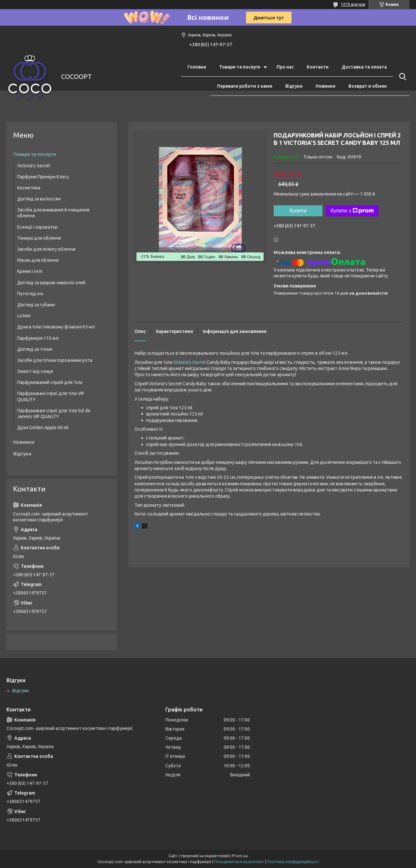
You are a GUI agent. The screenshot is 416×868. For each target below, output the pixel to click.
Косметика (29, 188)
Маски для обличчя (38, 260)
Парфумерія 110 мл (38, 338)
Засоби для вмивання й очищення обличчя (53, 213)
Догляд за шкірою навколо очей (51, 283)
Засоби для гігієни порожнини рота (55, 360)
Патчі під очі (30, 294)
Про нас (285, 67)
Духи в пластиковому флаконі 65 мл (56, 327)
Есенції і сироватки (37, 227)
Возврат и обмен (368, 86)
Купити (298, 211)
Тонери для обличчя (39, 238)
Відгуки (294, 86)
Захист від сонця (35, 371)
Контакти (318, 67)
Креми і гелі (30, 271)
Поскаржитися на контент (239, 862)
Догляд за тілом (35, 349)
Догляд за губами (36, 305)
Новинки (325, 86)
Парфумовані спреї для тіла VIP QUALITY (51, 396)
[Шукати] (401, 77)
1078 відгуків (353, 4)
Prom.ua (240, 856)
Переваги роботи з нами (245, 86)
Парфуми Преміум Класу (43, 177)
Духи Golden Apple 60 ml (43, 428)
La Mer (24, 316)
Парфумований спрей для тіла (50, 382)
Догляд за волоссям (39, 199)
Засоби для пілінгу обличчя (46, 249)
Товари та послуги (240, 67)
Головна (197, 67)
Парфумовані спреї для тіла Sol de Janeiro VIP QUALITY (54, 414)
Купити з (352, 211)
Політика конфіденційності (293, 862)
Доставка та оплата (364, 67)
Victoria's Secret (189, 362)
